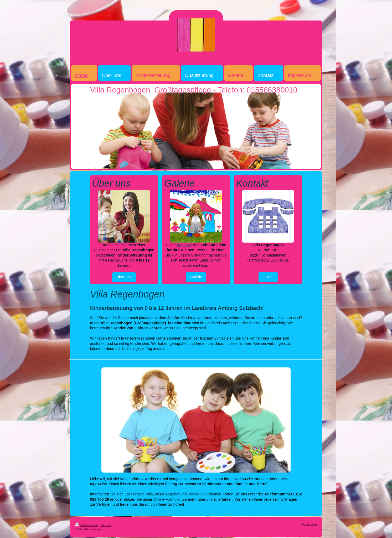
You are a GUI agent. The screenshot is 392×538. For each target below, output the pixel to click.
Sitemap (106, 525)
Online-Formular (167, 499)
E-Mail (268, 277)
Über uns (124, 277)
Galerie (196, 277)
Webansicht (309, 524)
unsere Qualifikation (205, 494)
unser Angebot (167, 494)
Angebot (184, 245)
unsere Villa (143, 494)
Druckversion (86, 525)
